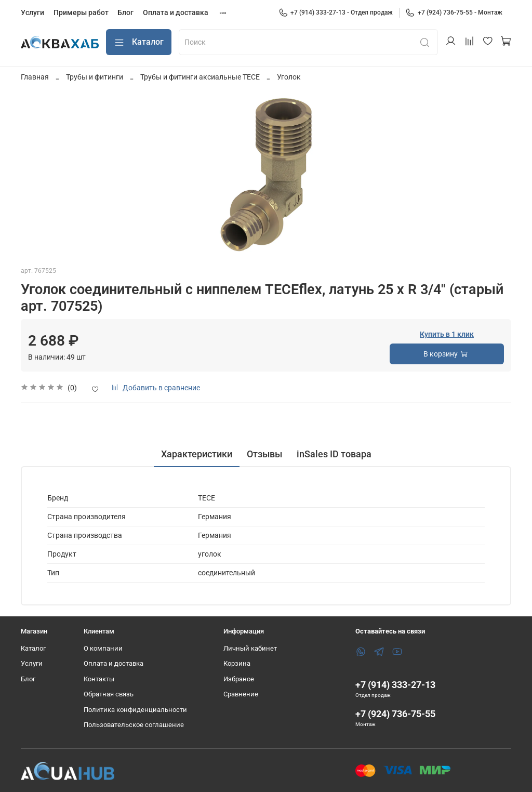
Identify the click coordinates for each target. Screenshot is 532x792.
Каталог (139, 42)
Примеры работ (81, 12)
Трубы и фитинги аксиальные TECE (200, 77)
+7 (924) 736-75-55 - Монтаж (454, 12)
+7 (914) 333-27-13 (395, 685)
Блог (125, 12)
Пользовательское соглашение (134, 725)
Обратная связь (109, 694)
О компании (103, 648)
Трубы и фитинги (95, 77)
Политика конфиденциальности (135, 710)
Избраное (239, 679)
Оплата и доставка (176, 12)
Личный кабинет (250, 648)
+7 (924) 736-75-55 (395, 714)
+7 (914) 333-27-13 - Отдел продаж (336, 12)
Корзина (237, 663)
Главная (35, 77)
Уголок (289, 77)
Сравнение (241, 694)
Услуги (32, 12)
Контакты (99, 679)
